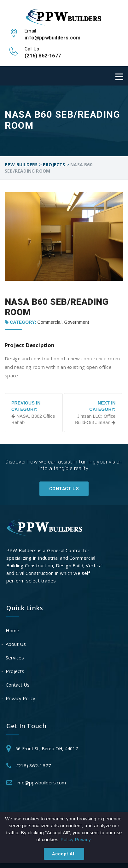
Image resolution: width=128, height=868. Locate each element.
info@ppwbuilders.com (41, 782)
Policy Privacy (76, 839)
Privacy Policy (21, 698)
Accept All (64, 854)
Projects (15, 671)
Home (13, 630)
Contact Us (64, 489)
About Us (16, 644)
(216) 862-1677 (34, 765)
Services (15, 658)
